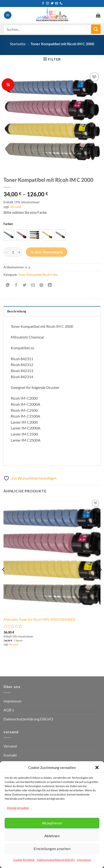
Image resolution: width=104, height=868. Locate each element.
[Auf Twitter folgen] (52, 3)
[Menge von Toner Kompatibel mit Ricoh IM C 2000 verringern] (6, 252)
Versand (16, 207)
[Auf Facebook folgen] (43, 3)
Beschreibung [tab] (17, 311)
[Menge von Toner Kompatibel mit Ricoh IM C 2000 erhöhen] (19, 252)
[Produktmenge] (13, 252)
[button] (97, 768)
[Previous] (4, 579)
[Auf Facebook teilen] (16, 285)
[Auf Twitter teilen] (25, 285)
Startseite (18, 44)
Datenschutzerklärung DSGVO (56, 860)
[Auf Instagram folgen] (47, 3)
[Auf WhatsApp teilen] (8, 285)
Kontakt (10, 755)
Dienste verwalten (18, 808)
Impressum (84, 860)
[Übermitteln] (96, 29)
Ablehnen (52, 836)
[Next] (100, 579)
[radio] (9, 235)
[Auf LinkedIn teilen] (50, 285)
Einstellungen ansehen (52, 849)
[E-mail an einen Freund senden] (33, 285)
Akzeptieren (52, 823)
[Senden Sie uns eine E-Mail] (57, 3)
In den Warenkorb (47, 252)
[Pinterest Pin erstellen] (41, 285)
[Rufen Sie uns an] (61, 3)
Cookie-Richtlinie (24, 860)
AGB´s (9, 710)
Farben (8, 224)
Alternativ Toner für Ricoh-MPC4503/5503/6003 (39, 619)
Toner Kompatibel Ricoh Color (38, 275)
